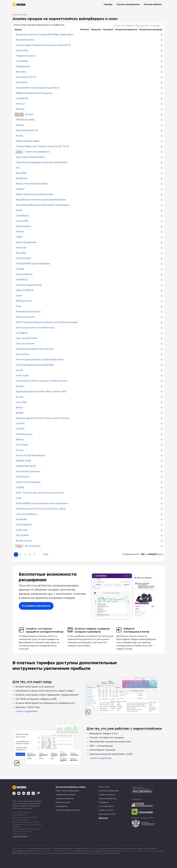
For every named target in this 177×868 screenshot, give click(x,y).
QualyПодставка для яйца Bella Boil (35, 365)
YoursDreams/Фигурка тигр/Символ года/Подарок (43, 205)
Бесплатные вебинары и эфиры (71, 787)
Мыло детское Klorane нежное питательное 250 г (42, 381)
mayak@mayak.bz (20, 836)
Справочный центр (107, 795)
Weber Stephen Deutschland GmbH (35, 194)
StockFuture (22, 477)
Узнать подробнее (26, 711)
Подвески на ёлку (26, 56)
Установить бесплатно (36, 606)
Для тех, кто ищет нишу (32, 682)
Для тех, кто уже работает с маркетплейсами (124, 728)
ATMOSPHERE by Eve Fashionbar (33, 264)
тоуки (19, 296)
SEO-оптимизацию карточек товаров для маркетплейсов (68, 853)
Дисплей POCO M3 (26, 77)
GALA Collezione (24, 274)
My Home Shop (33, 546)
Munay (19, 136)
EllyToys (20, 109)
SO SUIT (29, 115)
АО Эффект (22, 333)
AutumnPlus (23, 354)
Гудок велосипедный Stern (30, 157)
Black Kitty (21, 173)
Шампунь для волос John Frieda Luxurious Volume (42, 418)
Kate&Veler (22, 178)
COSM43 (20, 424)
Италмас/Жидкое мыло (28, 312)
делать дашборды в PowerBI (99, 851)
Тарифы (108, 4)
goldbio (20, 413)
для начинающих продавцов (39, 849)
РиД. (18, 306)
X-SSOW (20, 429)
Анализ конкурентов (65, 798)
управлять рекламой (107, 849)
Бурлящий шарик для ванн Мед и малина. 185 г (41, 392)
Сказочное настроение (37, 152)
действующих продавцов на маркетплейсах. (70, 849)
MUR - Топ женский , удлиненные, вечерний (40, 493)
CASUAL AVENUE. (25, 290)
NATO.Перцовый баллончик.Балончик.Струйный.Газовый (47, 322)
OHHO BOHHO (24, 525)
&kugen (20, 386)
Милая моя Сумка (25, 317)
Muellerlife (21, 520)
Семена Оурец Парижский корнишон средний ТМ (43, 45)
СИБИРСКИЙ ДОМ (26, 466)
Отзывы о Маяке (106, 810)
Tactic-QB (21, 248)
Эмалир (20, 125)
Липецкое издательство (29, 285)
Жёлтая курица (24, 434)
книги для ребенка (26, 514)
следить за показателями (147, 849)
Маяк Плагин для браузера (67, 791)
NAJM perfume (24, 301)
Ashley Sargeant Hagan (28, 141)
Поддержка (104, 802)
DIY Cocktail (22, 445)
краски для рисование (28, 482)
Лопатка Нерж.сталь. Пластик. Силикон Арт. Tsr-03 (42, 146)
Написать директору (108, 798)
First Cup (20, 104)
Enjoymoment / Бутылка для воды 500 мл (38, 88)
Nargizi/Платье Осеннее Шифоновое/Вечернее (41, 200)
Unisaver (20, 189)
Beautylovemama (25, 40)
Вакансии (103, 818)
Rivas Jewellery (24, 226)
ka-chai (19, 397)
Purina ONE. (22, 221)
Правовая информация (109, 791)
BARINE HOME (24, 461)
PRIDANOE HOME (25, 120)
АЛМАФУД (22, 280)
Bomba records (24, 541)
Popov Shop (22, 51)
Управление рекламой (65, 795)
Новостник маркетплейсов (67, 810)
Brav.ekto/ (21, 72)
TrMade (20, 269)
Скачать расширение (128, 4)
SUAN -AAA (22, 530)
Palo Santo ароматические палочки (35, 349)
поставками (120, 849)
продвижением (131, 849)
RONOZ (20, 232)
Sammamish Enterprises (28, 472)
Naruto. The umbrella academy (32, 184)
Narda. (19, 210)
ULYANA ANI (22, 99)
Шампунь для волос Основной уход (35, 328)
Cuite (19, 498)
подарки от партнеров (112, 853)
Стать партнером (106, 806)
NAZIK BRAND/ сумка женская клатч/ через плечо (42, 504)
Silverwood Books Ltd (27, 130)
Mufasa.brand (23, 67)
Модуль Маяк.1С (82, 851)
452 (18, 168)
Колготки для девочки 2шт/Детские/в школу (40, 360)
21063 (45, 554)
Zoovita (20, 450)
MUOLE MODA (23, 258)
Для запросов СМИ (107, 814)
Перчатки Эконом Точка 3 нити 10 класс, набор (41, 509)
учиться (114, 851)
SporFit (20, 370)
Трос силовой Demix (27, 338)
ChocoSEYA (22, 83)
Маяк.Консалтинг (63, 802)
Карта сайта (104, 787)
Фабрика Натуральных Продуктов (34, 93)
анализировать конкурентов (23, 851)
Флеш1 (19, 408)
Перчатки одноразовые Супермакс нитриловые (42, 162)
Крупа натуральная (26, 242)
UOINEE (20, 488)
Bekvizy (20, 440)
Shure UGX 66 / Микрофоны (30, 456)
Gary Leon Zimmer (25, 344)
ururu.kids (21, 402)
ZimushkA (21, 253)
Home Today (22, 376)
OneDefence (22, 216)
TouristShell (22, 61)
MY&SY (19, 237)
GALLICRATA (22, 536)
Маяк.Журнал (61, 806)
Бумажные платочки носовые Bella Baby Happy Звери (45, 35)
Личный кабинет (153, 4)
